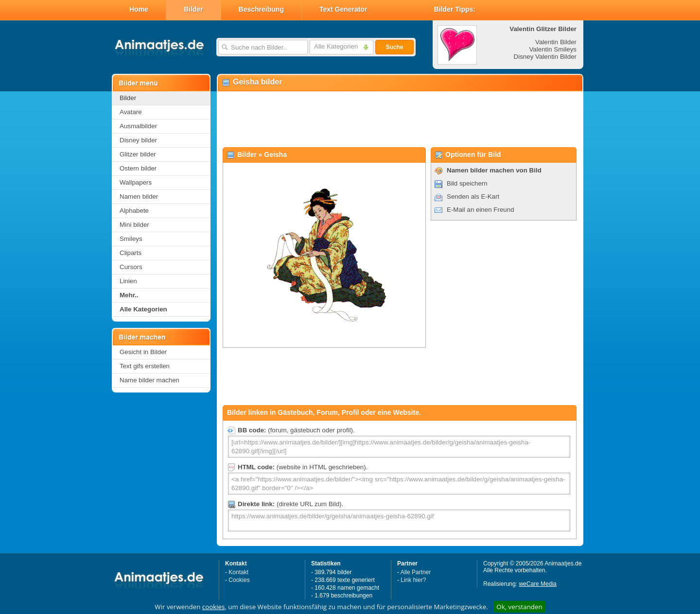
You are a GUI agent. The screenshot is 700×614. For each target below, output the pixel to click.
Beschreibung (261, 9)
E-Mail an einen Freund (481, 210)
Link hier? (413, 580)
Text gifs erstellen (145, 366)
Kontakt (238, 572)
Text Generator (343, 9)
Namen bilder (139, 196)
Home (139, 9)
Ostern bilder (138, 168)
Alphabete (134, 211)
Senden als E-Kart (473, 196)
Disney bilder (138, 140)
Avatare (131, 112)
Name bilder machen (149, 380)
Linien (128, 281)
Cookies (239, 580)
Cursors (131, 267)
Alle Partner (416, 572)
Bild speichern (467, 183)
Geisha (275, 154)
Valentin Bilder (556, 42)
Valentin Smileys (553, 49)
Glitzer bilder (138, 154)
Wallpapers (136, 182)
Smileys (131, 239)
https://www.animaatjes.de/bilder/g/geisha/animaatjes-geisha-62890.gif (399, 520)
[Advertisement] (400, 119)
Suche (394, 47)
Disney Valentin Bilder (545, 57)
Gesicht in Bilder (143, 352)
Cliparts (131, 253)
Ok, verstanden (519, 607)
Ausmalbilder (138, 126)
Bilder (193, 9)
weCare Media (537, 584)
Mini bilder (134, 225)
